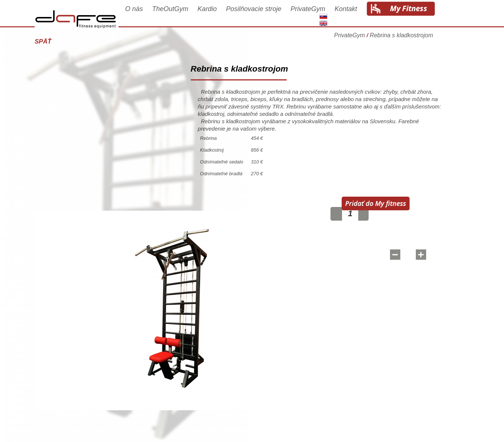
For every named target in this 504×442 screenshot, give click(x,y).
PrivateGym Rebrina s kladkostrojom (398, 39)
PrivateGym (322, 15)
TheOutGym (185, 15)
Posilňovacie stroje (268, 15)
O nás (148, 15)
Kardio (222, 15)
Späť (57, 42)
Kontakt (360, 15)
